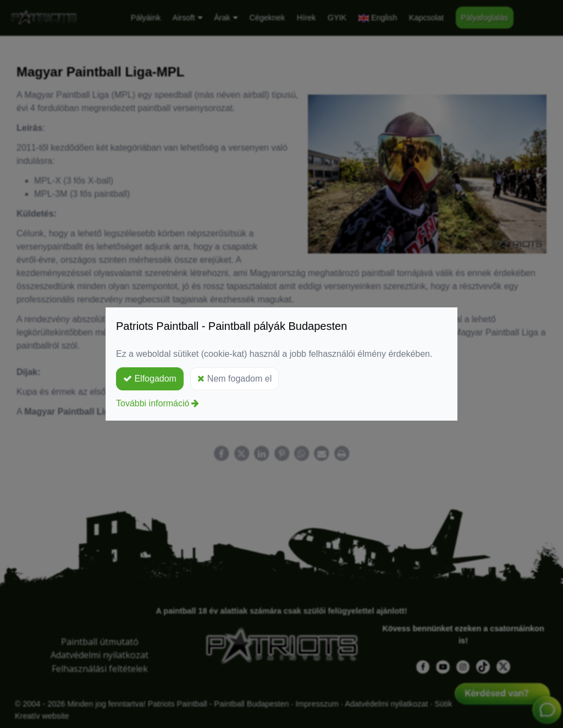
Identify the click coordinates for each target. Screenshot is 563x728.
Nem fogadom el (234, 379)
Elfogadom (150, 379)
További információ (153, 403)
